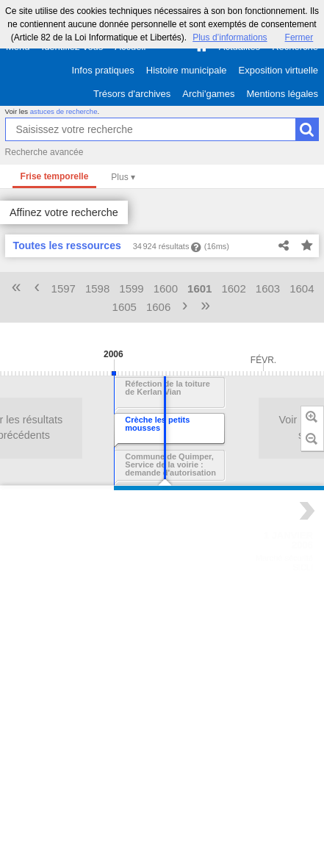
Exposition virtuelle (278, 70)
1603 (268, 288)
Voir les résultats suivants (187, 428)
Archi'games (208, 94)
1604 (302, 288)
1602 (233, 288)
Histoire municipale (187, 70)
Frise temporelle (55, 176)
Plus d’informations (230, 37)
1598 (97, 288)
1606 (158, 307)
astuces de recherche (64, 111)
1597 (64, 288)
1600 (166, 288)
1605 (125, 307)
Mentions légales (282, 94)
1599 (131, 288)
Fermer (299, 37)
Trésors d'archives (132, 94)
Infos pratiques (103, 70)
